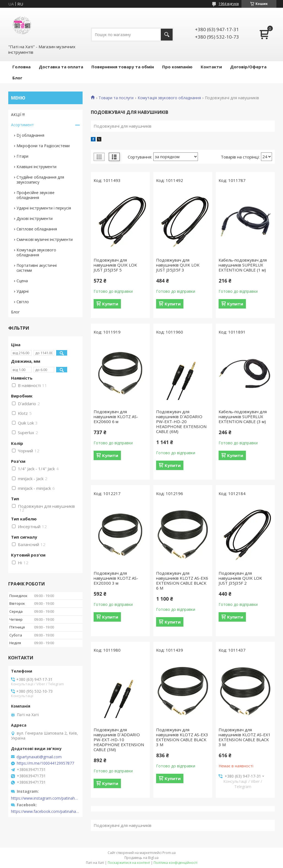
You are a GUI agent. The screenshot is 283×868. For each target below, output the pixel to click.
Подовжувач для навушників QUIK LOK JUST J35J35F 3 (178, 265)
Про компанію (177, 67)
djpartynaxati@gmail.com (39, 757)
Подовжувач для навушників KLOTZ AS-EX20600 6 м (116, 416)
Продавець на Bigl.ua (141, 858)
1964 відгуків (229, 4)
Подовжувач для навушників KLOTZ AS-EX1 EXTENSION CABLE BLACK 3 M (245, 737)
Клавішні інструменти (36, 167)
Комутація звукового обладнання (169, 98)
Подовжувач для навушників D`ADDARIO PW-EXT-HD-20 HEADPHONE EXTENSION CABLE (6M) (181, 421)
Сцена (22, 281)
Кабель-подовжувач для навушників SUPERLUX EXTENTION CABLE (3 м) (243, 416)
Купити (110, 304)
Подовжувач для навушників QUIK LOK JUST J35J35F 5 (115, 265)
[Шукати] (167, 35)
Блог (17, 78)
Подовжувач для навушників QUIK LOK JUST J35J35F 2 (240, 578)
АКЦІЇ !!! (18, 115)
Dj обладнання (30, 135)
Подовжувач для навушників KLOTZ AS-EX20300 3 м (116, 578)
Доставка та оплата (61, 67)
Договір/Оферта (248, 67)
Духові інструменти (35, 218)
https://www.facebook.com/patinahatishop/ (45, 811)
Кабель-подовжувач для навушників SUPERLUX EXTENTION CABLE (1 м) (243, 265)
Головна (21, 67)
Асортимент (22, 125)
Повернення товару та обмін (123, 67)
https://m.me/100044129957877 (45, 763)
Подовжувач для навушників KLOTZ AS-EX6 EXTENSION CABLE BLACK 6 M (182, 581)
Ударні (23, 291)
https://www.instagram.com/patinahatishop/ (45, 798)
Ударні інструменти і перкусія (44, 208)
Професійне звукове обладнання (36, 195)
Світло (23, 302)
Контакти (211, 67)
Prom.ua (169, 853)
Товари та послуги (116, 98)
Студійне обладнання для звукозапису (40, 180)
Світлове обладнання (37, 229)
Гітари (22, 156)
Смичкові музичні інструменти (45, 239)
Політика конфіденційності (175, 863)
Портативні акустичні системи (37, 268)
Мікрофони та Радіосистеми (43, 146)
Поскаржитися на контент (129, 863)
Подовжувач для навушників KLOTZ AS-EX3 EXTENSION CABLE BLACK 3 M (182, 737)
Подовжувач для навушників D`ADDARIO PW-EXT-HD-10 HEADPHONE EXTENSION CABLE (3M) (119, 740)
